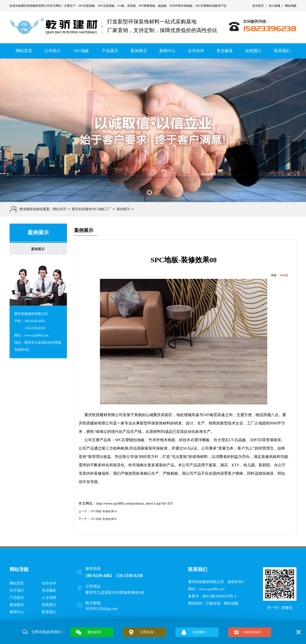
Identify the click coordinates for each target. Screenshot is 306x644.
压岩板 (131, 6)
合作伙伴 (196, 51)
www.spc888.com (212, 589)
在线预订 (253, 51)
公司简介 (53, 51)
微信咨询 (94, 632)
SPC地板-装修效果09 (104, 519)
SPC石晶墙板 (106, 6)
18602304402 (252, 632)
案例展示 (139, 51)
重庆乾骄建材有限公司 (35, 6)
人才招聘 (49, 598)
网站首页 (24, 51)
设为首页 (258, 6)
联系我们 (282, 51)
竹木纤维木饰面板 (181, 6)
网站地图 (291, 6)
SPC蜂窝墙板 (147, 6)
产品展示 (110, 51)
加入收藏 (274, 6)
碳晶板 (162, 6)
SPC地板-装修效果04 (104, 511)
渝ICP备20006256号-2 (219, 596)
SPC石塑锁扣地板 (206, 6)
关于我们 (17, 590)
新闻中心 (167, 51)
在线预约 (199, 632)
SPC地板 (81, 51)
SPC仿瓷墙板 (87, 6)
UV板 (121, 6)
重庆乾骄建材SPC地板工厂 (91, 209)
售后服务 (225, 51)
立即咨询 (147, 632)
